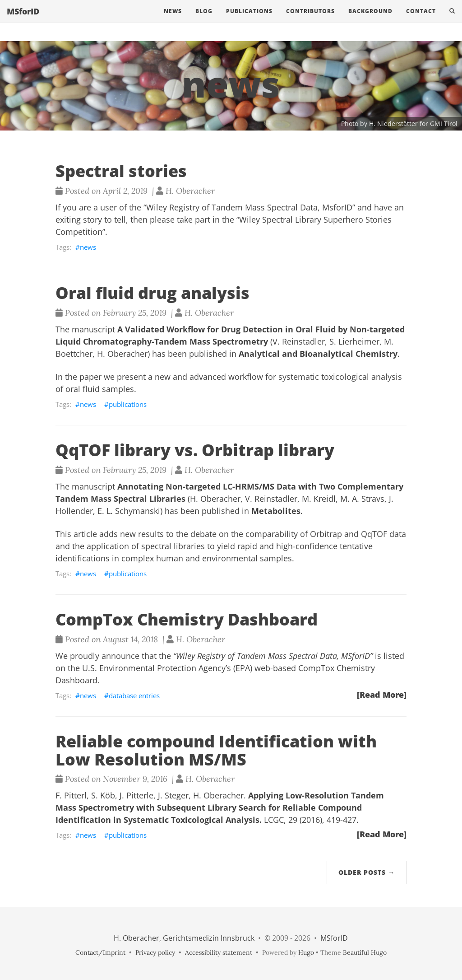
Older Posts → (367, 872)
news (88, 247)
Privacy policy (155, 952)
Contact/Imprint (100, 952)
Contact (421, 20)
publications (128, 404)
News (173, 20)
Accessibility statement (219, 952)
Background (370, 20)
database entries (134, 695)
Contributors (310, 20)
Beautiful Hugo (365, 952)
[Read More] (382, 695)
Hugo (306, 952)
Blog (204, 20)
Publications (249, 20)
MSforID (23, 20)
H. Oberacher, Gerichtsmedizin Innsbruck (184, 938)
